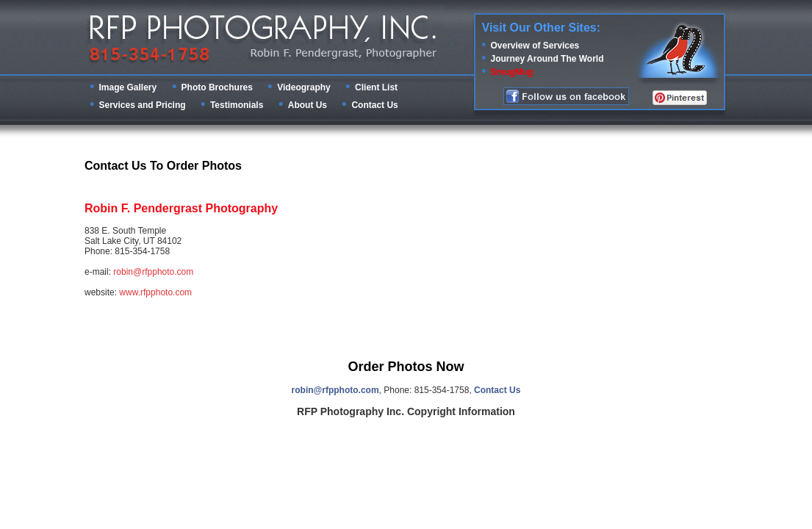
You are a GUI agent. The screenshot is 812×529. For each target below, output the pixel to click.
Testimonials (237, 105)
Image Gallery (128, 87)
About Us (308, 105)
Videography (303, 87)
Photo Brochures (217, 87)
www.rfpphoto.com (155, 292)
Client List (376, 87)
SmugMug (512, 72)
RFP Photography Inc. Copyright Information (406, 411)
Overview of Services (535, 46)
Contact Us (374, 105)
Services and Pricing (143, 105)
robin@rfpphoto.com (153, 272)
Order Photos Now (406, 367)
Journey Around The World (547, 59)
